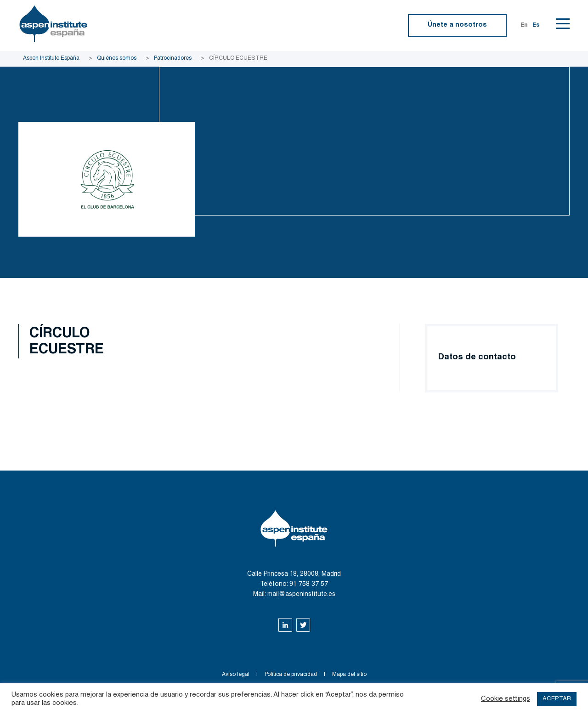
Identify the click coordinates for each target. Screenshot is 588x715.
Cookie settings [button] (506, 699)
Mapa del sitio (349, 675)
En (524, 25)
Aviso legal (236, 675)
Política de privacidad (291, 675)
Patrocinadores (173, 58)
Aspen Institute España (51, 58)
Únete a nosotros (457, 25)
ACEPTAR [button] (557, 699)
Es (536, 25)
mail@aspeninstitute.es (301, 595)
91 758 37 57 (309, 584)
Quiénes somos (117, 58)
